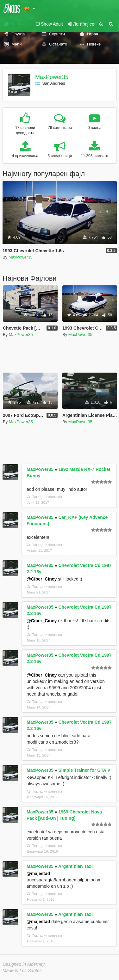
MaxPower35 (52, 77)
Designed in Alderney (24, 964)
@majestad (38, 873)
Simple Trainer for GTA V (84, 770)
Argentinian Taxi (75, 866)
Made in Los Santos (22, 971)
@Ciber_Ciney (42, 579)
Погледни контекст (45, 497)
